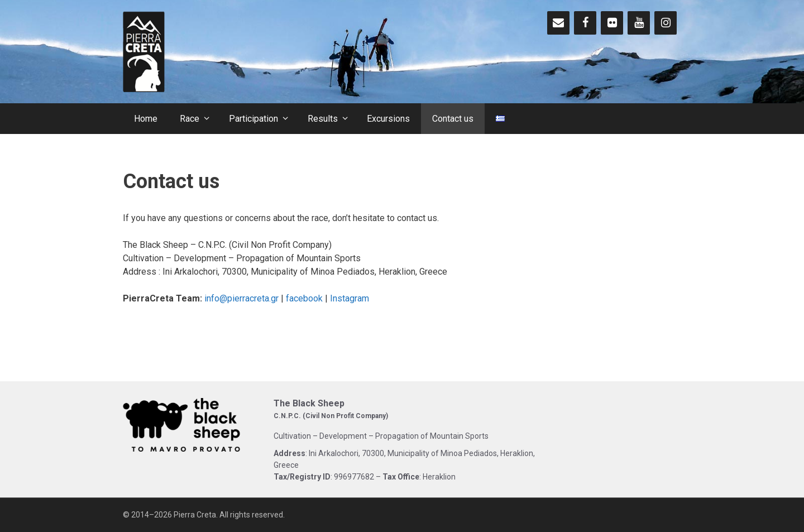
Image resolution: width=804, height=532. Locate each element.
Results (332, 119)
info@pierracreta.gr (241, 298)
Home (146, 119)
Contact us (453, 119)
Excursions (388, 119)
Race (199, 119)
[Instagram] (666, 23)
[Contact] (558, 23)
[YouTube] (639, 23)
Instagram (350, 298)
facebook (304, 298)
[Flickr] (612, 23)
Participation (263, 119)
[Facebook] (585, 23)
